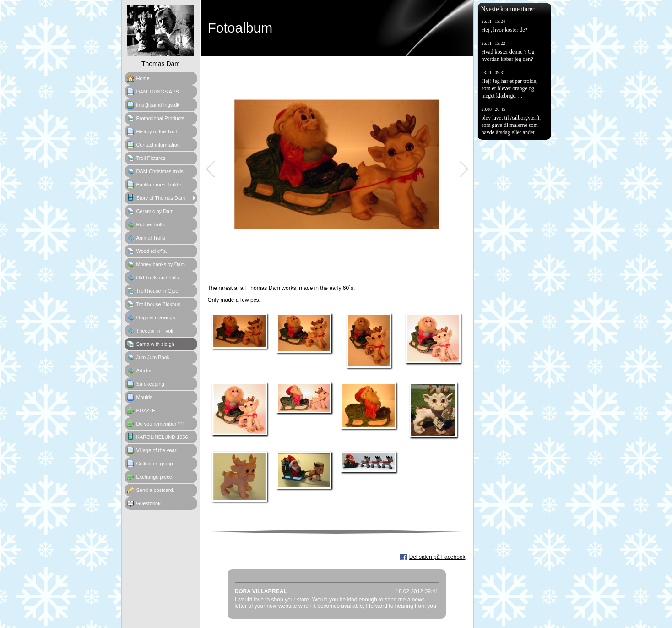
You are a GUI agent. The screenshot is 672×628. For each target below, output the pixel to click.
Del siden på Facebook (437, 557)
